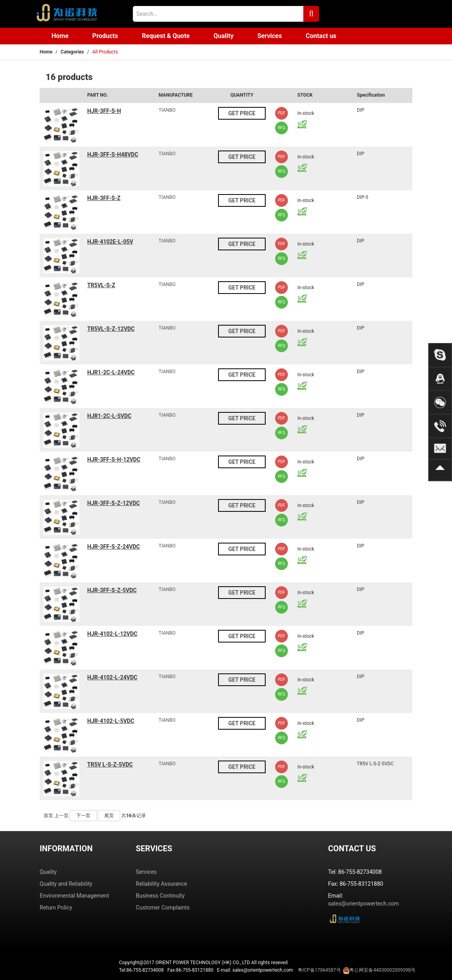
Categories (72, 52)
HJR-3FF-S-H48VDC (113, 154)
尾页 (109, 816)
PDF (282, 113)
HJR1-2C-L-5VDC (109, 416)
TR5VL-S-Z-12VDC (111, 329)
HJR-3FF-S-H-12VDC (114, 459)
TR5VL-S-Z (101, 285)
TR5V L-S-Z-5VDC (110, 765)
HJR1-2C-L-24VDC (111, 372)
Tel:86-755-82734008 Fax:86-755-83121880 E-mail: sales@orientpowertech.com (267, 970)
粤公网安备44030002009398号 (382, 970)
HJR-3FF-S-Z (104, 198)
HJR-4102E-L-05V (110, 242)
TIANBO (167, 110)
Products (105, 36)
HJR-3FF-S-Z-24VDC (114, 547)
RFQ (282, 128)
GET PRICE (242, 113)
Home (60, 36)
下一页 (83, 816)
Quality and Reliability (66, 884)
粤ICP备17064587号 (319, 970)
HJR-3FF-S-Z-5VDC (112, 590)
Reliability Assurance (162, 884)
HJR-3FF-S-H (104, 111)
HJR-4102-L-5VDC (111, 721)
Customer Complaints (163, 908)
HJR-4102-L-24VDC (112, 677)
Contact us (321, 36)
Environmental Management (74, 896)
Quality (223, 36)
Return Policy (56, 908)
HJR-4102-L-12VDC (112, 634)
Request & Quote (166, 36)
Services (270, 36)
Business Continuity (160, 896)
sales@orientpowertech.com (364, 904)
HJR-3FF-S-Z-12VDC (114, 503)
